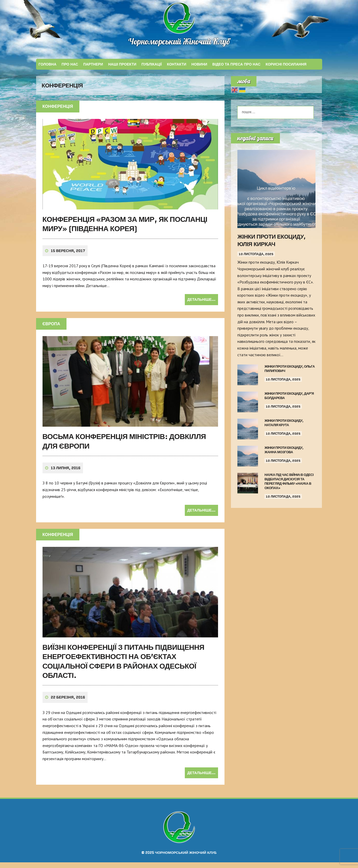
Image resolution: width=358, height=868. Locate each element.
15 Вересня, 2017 (68, 256)
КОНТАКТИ (177, 66)
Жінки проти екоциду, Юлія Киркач (272, 242)
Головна (48, 66)
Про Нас (70, 66)
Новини (199, 66)
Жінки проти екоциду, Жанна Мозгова (284, 451)
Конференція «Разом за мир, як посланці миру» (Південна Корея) (125, 230)
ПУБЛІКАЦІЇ (152, 66)
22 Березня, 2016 (68, 703)
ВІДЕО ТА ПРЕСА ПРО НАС (236, 66)
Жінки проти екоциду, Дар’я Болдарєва (289, 397)
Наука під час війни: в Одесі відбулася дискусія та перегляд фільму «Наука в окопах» (289, 483)
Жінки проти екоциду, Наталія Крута (284, 424)
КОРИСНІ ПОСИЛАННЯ (286, 66)
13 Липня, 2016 (66, 474)
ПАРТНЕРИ (93, 66)
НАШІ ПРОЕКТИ (122, 66)
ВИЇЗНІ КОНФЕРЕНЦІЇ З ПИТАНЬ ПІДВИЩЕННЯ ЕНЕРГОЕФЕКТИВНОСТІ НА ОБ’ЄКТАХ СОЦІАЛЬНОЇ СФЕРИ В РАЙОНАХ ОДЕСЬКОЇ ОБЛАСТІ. (123, 667)
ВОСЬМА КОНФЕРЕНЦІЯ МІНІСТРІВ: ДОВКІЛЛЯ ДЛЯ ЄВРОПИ (124, 447)
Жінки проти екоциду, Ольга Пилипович (290, 370)
